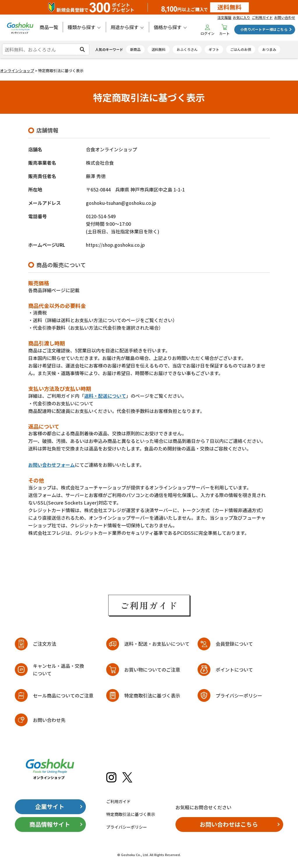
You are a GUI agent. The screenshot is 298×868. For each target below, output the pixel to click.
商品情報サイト (50, 824)
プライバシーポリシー (239, 695)
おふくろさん (187, 49)
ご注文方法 (45, 644)
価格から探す (168, 27)
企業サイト (50, 806)
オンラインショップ (17, 71)
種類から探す (81, 27)
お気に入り (242, 17)
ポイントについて (234, 670)
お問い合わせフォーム (52, 465)
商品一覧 (49, 27)
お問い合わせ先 (49, 720)
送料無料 (159, 49)
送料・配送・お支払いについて (157, 644)
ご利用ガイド (262, 17)
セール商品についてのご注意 (63, 695)
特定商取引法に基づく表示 (152, 695)
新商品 (135, 49)
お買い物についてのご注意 (152, 670)
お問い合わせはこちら (229, 824)
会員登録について (234, 644)
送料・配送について (105, 396)
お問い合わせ (285, 17)
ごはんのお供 (241, 49)
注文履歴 (224, 17)
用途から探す (125, 27)
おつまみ (269, 49)
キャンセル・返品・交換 (58, 670)
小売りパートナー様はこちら (264, 29)
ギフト (214, 49)
